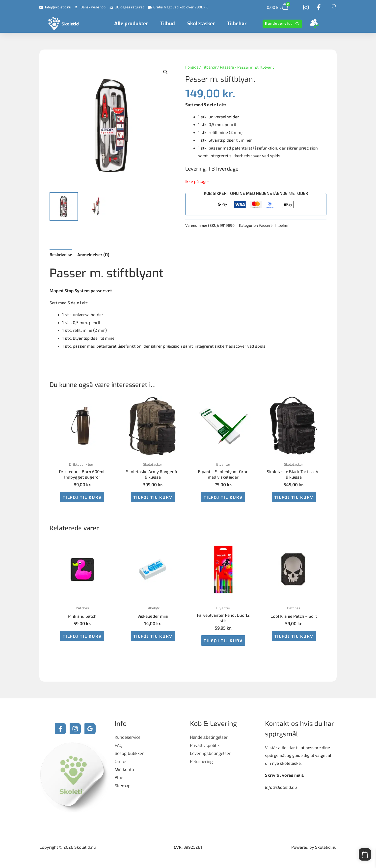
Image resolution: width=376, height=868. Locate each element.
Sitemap (123, 786)
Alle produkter (131, 24)
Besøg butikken (130, 753)
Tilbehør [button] (237, 24)
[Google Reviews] (90, 729)
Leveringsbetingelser (210, 753)
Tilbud (168, 24)
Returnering (201, 762)
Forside (192, 67)
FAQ (119, 746)
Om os (121, 762)
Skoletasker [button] (201, 24)
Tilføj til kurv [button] (82, 497)
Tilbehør (209, 67)
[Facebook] (60, 729)
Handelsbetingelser (209, 737)
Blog (119, 778)
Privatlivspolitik (205, 746)
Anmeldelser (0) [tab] (93, 255)
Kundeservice (128, 737)
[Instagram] (75, 729)
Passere (227, 67)
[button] (165, 72)
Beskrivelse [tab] (61, 255)
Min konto (124, 770)
